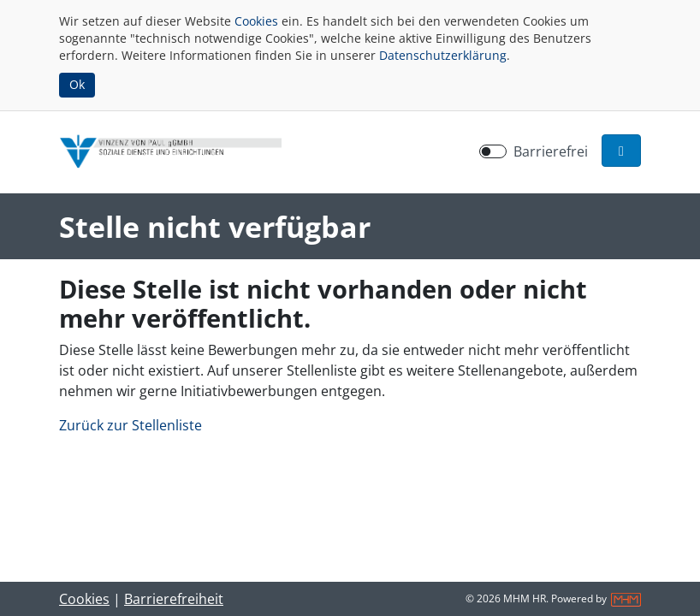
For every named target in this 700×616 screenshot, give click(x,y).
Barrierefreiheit (174, 599)
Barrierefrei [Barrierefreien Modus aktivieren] (551, 151)
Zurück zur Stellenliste (131, 425)
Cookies (256, 21)
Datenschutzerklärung (443, 55)
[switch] (493, 151)
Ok (77, 84)
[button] (621, 151)
